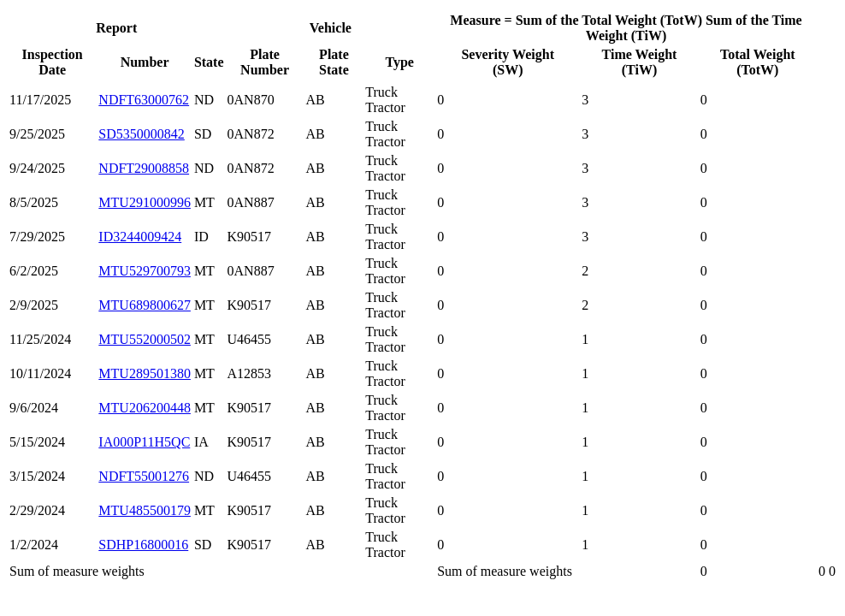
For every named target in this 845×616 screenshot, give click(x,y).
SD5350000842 (141, 134)
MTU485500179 (145, 510)
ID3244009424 (140, 237)
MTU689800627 (145, 305)
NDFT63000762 (144, 100)
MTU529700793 (145, 271)
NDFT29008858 (144, 168)
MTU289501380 (145, 373)
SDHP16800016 (143, 545)
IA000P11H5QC (144, 442)
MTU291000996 (145, 202)
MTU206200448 (145, 408)
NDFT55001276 (144, 476)
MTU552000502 (145, 339)
